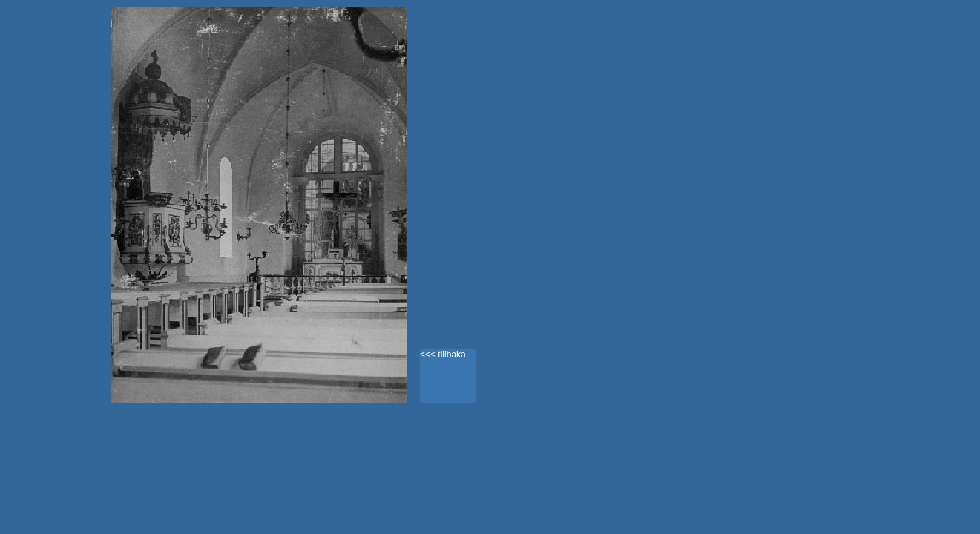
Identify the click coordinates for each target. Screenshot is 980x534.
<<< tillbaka (443, 355)
